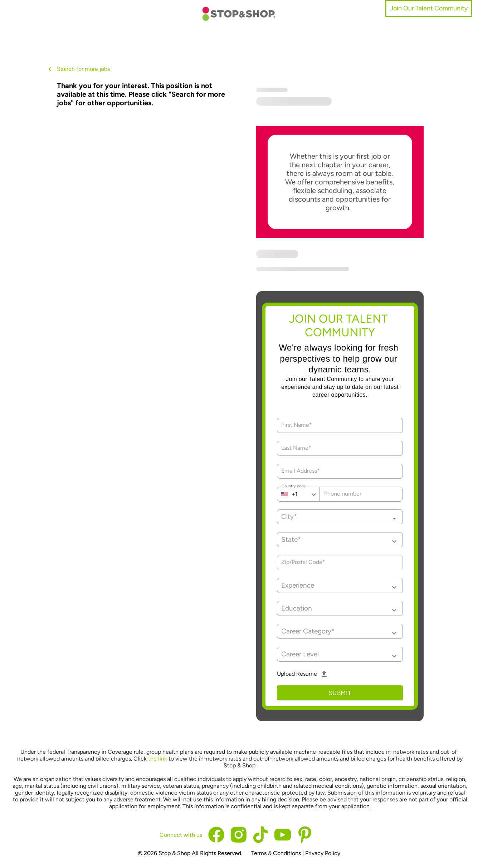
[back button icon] (50, 69)
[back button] (51, 69)
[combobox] (340, 517)
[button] (340, 540)
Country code (294, 487)
